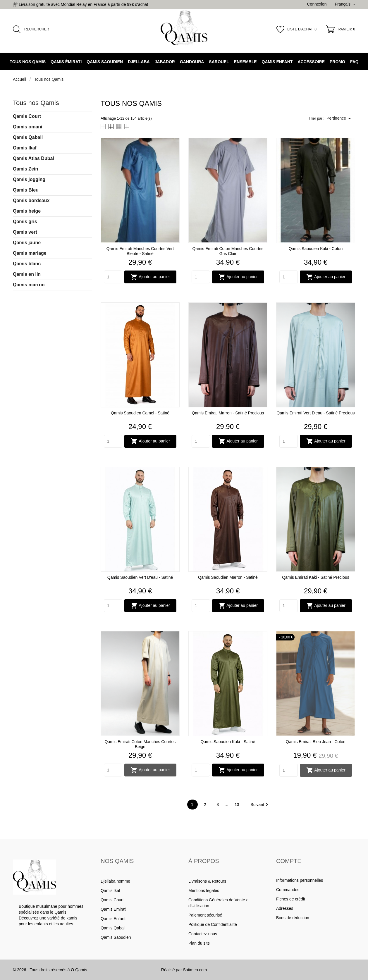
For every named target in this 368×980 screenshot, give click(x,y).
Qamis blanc (27, 264)
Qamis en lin (27, 274)
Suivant (260, 805)
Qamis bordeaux (31, 200)
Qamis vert (25, 232)
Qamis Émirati (66, 62)
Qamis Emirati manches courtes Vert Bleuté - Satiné (140, 251)
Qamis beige (27, 211)
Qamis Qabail (28, 137)
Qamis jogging (29, 179)
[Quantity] (113, 277)
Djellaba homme (115, 881)
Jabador (165, 62)
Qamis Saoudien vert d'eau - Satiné (140, 577)
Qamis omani (27, 127)
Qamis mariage (30, 253)
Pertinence (340, 118)
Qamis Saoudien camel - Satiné (140, 413)
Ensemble (245, 62)
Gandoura (192, 62)
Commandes (288, 890)
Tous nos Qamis (28, 62)
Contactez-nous (203, 934)
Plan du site (199, 943)
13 (237, 805)
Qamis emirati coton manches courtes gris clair (228, 251)
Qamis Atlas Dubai (33, 158)
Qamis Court (27, 116)
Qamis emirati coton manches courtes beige (140, 744)
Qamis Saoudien (105, 62)
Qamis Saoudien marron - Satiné (228, 577)
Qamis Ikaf (25, 148)
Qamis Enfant (277, 62)
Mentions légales (204, 891)
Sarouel (219, 62)
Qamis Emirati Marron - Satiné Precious (228, 413)
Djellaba (139, 62)
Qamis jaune (27, 243)
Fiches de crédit (291, 899)
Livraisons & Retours (207, 881)
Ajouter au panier (150, 277)
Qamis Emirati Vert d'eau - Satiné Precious (315, 413)
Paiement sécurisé (205, 915)
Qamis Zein (25, 169)
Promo (337, 62)
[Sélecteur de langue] (345, 4)
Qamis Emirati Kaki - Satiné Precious (316, 577)
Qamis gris (25, 222)
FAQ (354, 62)
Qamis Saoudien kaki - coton (316, 249)
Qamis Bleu (26, 190)
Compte (289, 861)
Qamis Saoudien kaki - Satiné (228, 742)
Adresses (285, 908)
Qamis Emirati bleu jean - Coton (316, 742)
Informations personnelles (300, 880)
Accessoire (311, 62)
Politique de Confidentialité (213, 924)
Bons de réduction (293, 918)
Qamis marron (29, 285)
